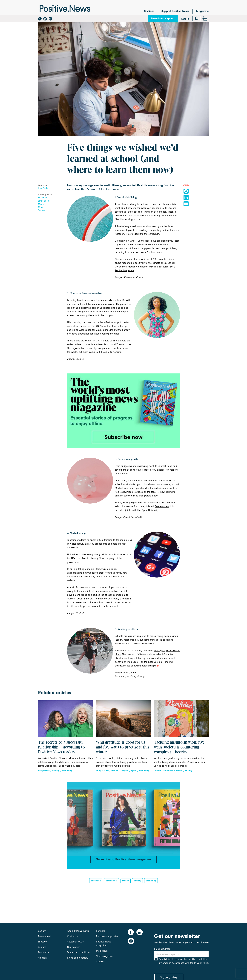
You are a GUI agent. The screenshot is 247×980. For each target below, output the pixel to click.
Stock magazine (104, 956)
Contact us (73, 936)
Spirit (134, 771)
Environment (44, 201)
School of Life (92, 341)
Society (41, 210)
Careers (100, 962)
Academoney (162, 506)
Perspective (44, 771)
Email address (162, 949)
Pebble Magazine (124, 270)
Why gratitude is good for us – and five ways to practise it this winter (123, 747)
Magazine (202, 11)
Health (115, 771)
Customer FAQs (75, 942)
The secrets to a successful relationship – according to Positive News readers (61, 747)
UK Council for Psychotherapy (112, 326)
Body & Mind (102, 771)
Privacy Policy (202, 965)
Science (42, 947)
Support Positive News (175, 11)
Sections (149, 11)
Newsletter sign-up (163, 19)
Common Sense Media (106, 599)
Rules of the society (78, 958)
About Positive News (78, 931)
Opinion (42, 958)
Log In (185, 19)
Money (41, 207)
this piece (169, 259)
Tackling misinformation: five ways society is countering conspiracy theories (179, 747)
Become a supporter (107, 936)
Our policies (74, 947)
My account (102, 951)
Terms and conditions (78, 952)
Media (41, 204)
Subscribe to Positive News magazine (123, 860)
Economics (44, 952)
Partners (101, 931)
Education (43, 198)
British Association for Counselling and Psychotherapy (101, 330)
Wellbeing (67, 771)
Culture (157, 771)
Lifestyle (125, 771)
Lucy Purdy (43, 188)
